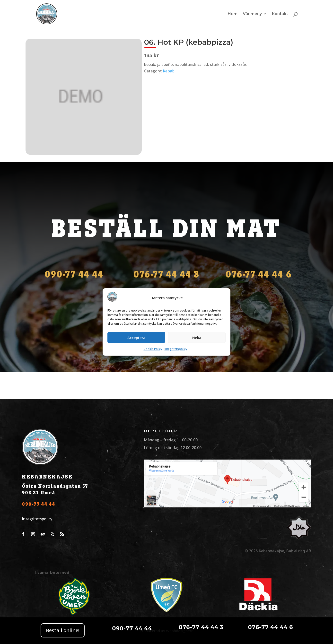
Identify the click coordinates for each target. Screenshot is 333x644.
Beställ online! (63, 630)
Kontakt (280, 14)
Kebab (169, 71)
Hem (233, 14)
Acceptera (136, 338)
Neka (197, 338)
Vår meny (252, 14)
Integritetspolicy (176, 349)
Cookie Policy (153, 349)
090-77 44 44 (39, 504)
